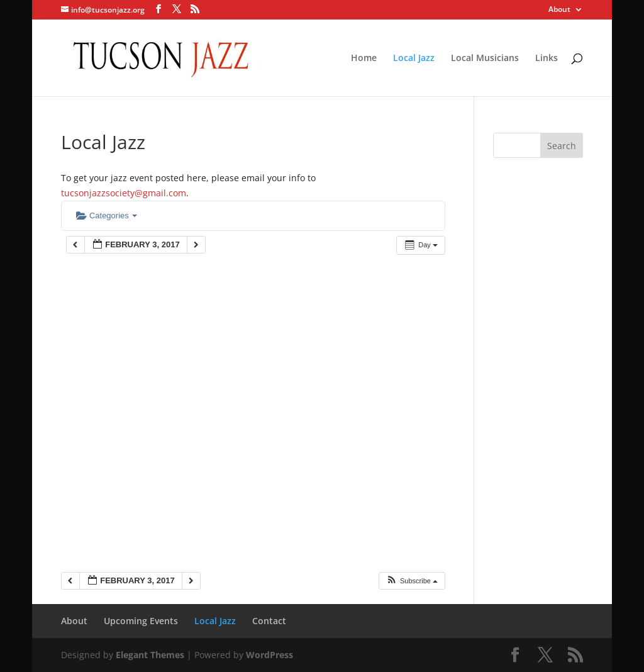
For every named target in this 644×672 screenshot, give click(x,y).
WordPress (269, 655)
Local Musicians (485, 59)
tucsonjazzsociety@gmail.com (124, 193)
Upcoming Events (141, 621)
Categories (107, 216)
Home (364, 59)
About (559, 10)
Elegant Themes (150, 655)
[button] (412, 581)
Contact (269, 621)
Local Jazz (414, 59)
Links (547, 59)
